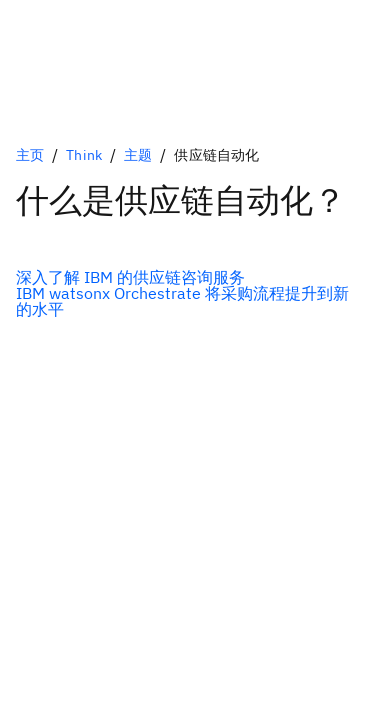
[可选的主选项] (187, 277)
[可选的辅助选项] (187, 301)
